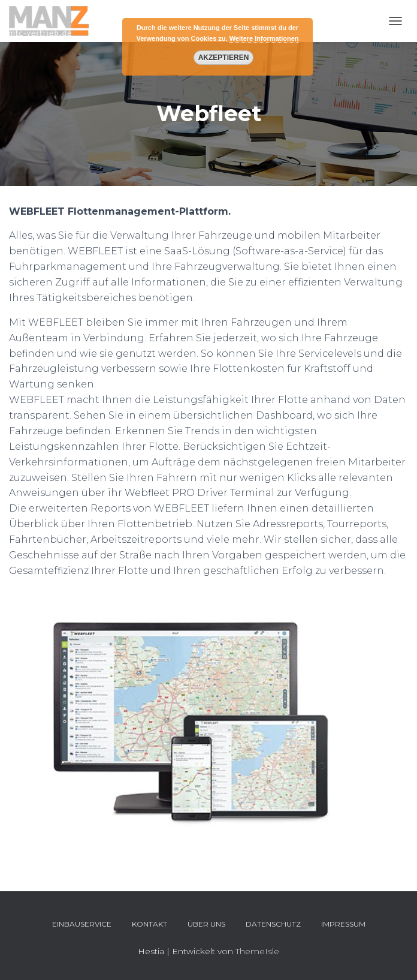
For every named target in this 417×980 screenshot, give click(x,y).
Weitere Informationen (264, 38)
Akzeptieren (223, 58)
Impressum (343, 924)
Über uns (206, 924)
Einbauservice (82, 924)
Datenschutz (273, 924)
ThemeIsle (257, 951)
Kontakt (149, 924)
